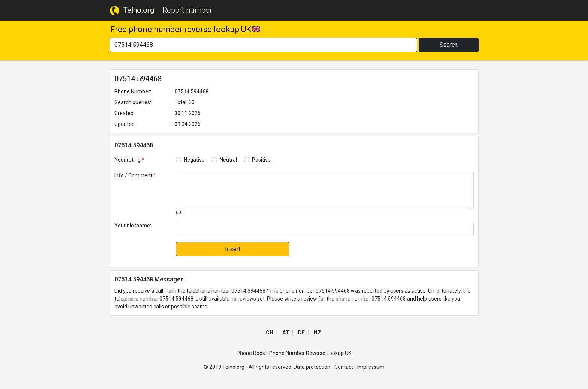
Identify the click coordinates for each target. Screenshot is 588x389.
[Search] (263, 45)
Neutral (228, 160)
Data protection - (313, 367)
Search (448, 45)
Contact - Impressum (359, 367)
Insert (233, 249)
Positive (261, 160)
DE (301, 332)
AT (286, 332)
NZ (318, 332)
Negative (194, 160)
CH (270, 332)
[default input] (325, 229)
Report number (187, 10)
